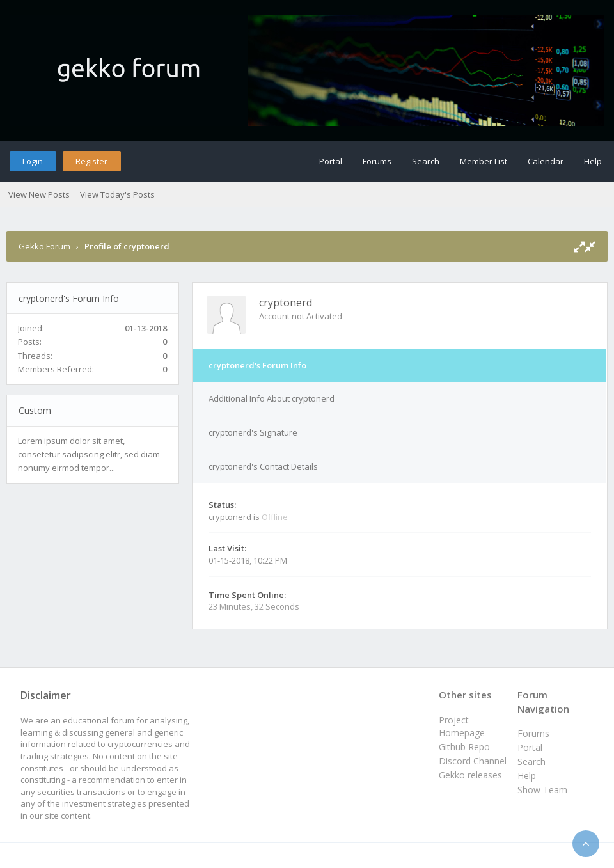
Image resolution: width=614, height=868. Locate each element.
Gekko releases (470, 775)
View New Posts (39, 194)
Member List (484, 161)
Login (33, 161)
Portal (331, 161)
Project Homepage (462, 726)
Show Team (542, 790)
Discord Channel (473, 761)
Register (91, 161)
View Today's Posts (117, 194)
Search (426, 161)
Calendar (546, 161)
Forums (377, 161)
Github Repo (464, 747)
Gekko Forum (44, 246)
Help (593, 161)
